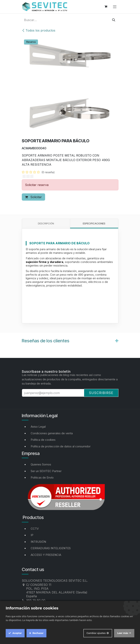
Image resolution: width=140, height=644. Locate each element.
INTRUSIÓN (38, 542)
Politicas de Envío (42, 477)
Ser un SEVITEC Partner (46, 471)
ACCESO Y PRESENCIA (46, 555)
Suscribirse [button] (101, 393)
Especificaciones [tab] (94, 223)
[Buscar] (114, 20)
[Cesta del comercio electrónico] (106, 7)
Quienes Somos (41, 464)
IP (32, 535)
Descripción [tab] (46, 223)
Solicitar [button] (33, 197)
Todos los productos (39, 30)
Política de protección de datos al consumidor (61, 446)
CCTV (35, 529)
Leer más (123, 633)
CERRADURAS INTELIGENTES (51, 548)
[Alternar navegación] (115, 7)
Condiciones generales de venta (52, 433)
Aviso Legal (38, 427)
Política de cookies (43, 440)
